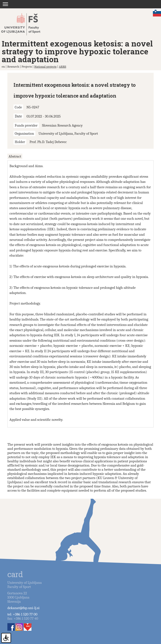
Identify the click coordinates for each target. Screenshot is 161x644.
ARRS (62, 66)
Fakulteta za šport (25, 24)
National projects (45, 66)
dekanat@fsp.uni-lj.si (23, 608)
